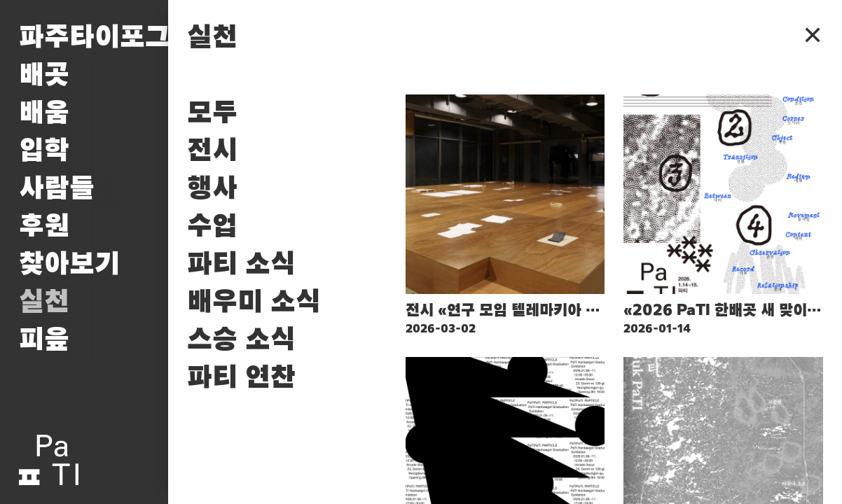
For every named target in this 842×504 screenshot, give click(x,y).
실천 (44, 302)
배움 (44, 113)
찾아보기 (69, 265)
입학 (44, 151)
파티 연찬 (241, 378)
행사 (212, 189)
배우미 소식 (254, 302)
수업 (212, 227)
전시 (212, 151)
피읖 (44, 340)
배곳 (44, 76)
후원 (44, 227)
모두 (212, 113)
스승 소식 (241, 340)
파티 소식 (241, 265)
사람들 (57, 189)
